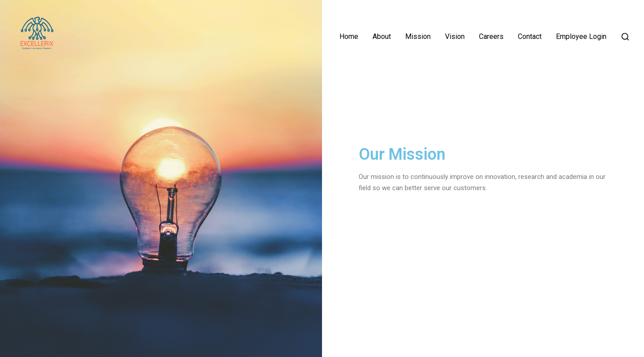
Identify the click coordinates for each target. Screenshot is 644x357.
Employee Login (581, 37)
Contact (530, 37)
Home (349, 37)
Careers (491, 37)
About (382, 37)
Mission (418, 37)
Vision (455, 37)
